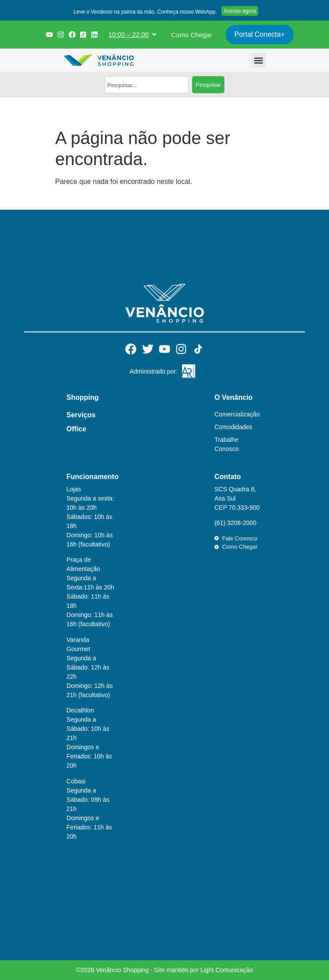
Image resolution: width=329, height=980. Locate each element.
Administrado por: (154, 371)
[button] (144, 12)
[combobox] (147, 85)
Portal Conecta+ (260, 34)
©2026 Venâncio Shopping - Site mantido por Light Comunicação (164, 970)
